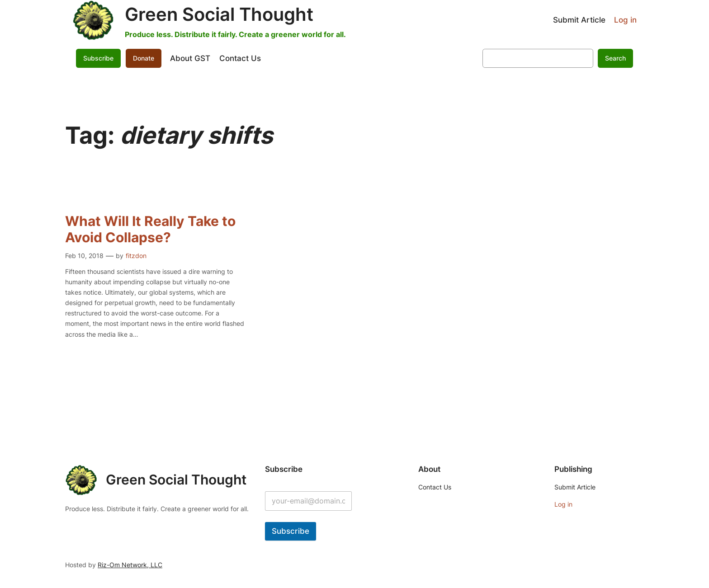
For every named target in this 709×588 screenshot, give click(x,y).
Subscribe (98, 58)
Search (615, 58)
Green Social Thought (219, 14)
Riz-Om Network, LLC (130, 565)
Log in (625, 20)
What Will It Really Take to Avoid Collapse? (150, 229)
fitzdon (136, 256)
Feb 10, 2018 (84, 256)
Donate (144, 58)
